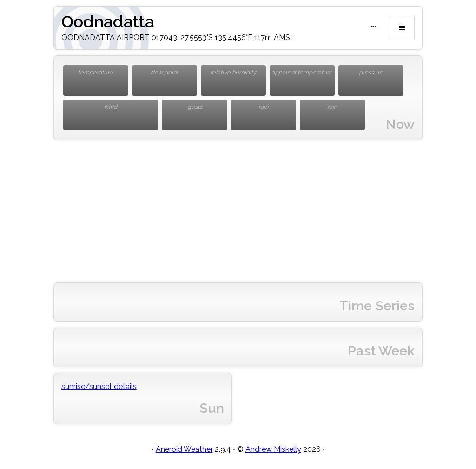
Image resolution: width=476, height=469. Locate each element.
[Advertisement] (238, 211)
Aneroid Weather (184, 449)
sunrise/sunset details (99, 386)
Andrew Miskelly (273, 449)
